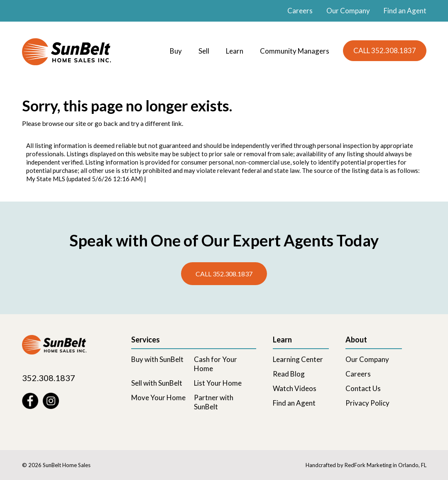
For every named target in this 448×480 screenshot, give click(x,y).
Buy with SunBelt (157, 359)
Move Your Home (158, 398)
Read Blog (289, 374)
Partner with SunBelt (214, 402)
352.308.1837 (49, 378)
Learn (235, 51)
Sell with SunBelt (157, 383)
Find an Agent (405, 11)
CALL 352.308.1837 (385, 50)
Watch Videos (295, 388)
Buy (176, 51)
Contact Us (363, 388)
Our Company (348, 11)
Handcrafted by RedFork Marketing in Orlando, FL (366, 465)
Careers (300, 11)
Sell (204, 51)
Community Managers (295, 51)
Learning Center (298, 359)
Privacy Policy (367, 403)
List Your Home (218, 383)
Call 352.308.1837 (224, 274)
